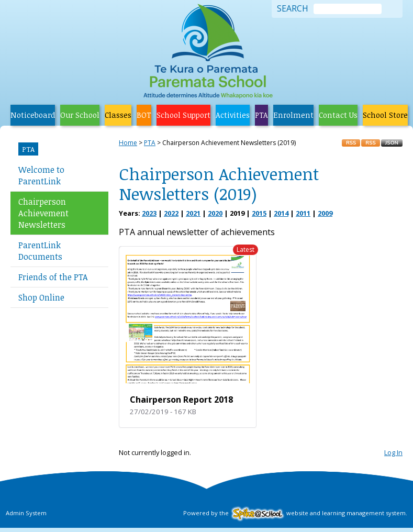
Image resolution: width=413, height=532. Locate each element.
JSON (392, 143)
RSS (351, 143)
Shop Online (41, 297)
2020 (215, 213)
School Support (183, 115)
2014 (281, 213)
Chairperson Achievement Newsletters (43, 213)
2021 (193, 213)
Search (293, 9)
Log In (393, 452)
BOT (144, 115)
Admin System (26, 513)
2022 (171, 213)
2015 (259, 213)
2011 (303, 213)
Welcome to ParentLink (41, 175)
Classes (118, 115)
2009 (325, 213)
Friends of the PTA (53, 277)
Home (128, 143)
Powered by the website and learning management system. (295, 513)
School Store (385, 115)
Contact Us (338, 115)
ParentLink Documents (40, 251)
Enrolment (293, 115)
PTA (261, 115)
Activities (233, 115)
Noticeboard (33, 115)
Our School (80, 115)
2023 (149, 213)
